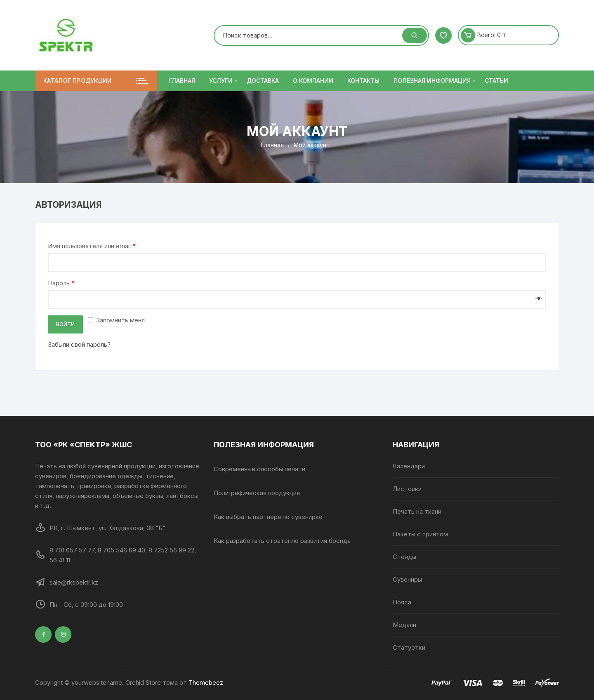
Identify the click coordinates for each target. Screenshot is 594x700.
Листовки (407, 489)
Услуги (224, 81)
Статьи (496, 81)
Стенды (404, 557)
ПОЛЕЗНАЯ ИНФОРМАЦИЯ (435, 81)
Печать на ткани (417, 511)
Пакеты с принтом (420, 534)
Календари (409, 466)
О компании (313, 81)
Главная (182, 81)
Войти (65, 324)
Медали (404, 625)
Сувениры (407, 579)
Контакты (363, 81)
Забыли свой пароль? (79, 344)
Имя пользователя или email (92, 246)
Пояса (402, 602)
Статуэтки (409, 647)
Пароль (61, 283)
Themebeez (206, 682)
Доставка (263, 81)
